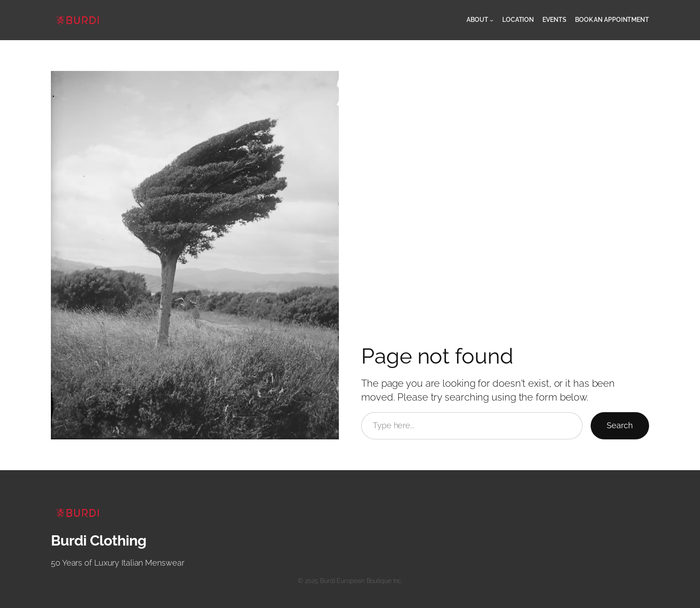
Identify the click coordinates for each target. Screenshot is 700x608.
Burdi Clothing (99, 540)
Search (620, 425)
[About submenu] (492, 20)
